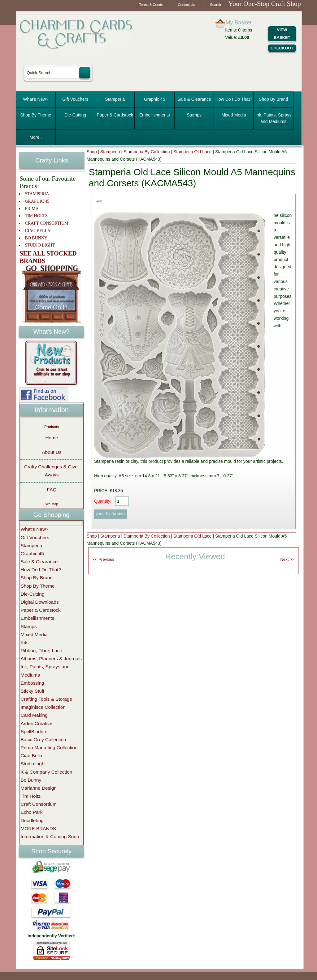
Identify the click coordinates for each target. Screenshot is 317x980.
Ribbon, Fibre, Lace (41, 651)
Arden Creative (36, 723)
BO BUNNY (36, 238)
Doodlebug (32, 820)
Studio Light (33, 764)
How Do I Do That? (234, 99)
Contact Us (186, 5)
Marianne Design (38, 788)
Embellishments (155, 115)
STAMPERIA (37, 194)
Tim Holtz (30, 796)
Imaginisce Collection (43, 707)
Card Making (34, 715)
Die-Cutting (75, 115)
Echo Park (31, 812)
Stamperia (115, 99)
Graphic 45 (154, 99)
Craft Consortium (38, 804)
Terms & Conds (151, 5)
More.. (36, 137)
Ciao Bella (31, 756)
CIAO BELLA (38, 231)
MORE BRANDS (38, 828)
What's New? (36, 99)
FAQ (52, 490)
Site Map (51, 504)
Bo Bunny (31, 780)
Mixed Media (234, 115)
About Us (52, 452)
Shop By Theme (36, 115)
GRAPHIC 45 (37, 201)
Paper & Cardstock (115, 115)
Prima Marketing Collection (49, 748)
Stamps (194, 115)
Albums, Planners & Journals (51, 659)
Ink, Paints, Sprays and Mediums (274, 118)
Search (215, 5)
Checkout (282, 48)
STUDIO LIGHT (40, 245)
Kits (24, 642)
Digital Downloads (39, 602)
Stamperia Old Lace (193, 152)
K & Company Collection (46, 772)
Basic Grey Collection (43, 739)
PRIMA (32, 209)
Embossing (32, 683)
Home (52, 438)
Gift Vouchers (75, 99)
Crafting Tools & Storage (46, 699)
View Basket (282, 34)
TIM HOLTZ (36, 216)
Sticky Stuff (32, 691)
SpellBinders (34, 731)
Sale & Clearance (194, 99)
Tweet (98, 201)
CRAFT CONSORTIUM (46, 223)
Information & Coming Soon (50, 836)
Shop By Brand (273, 99)
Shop (92, 152)
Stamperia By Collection (147, 152)
